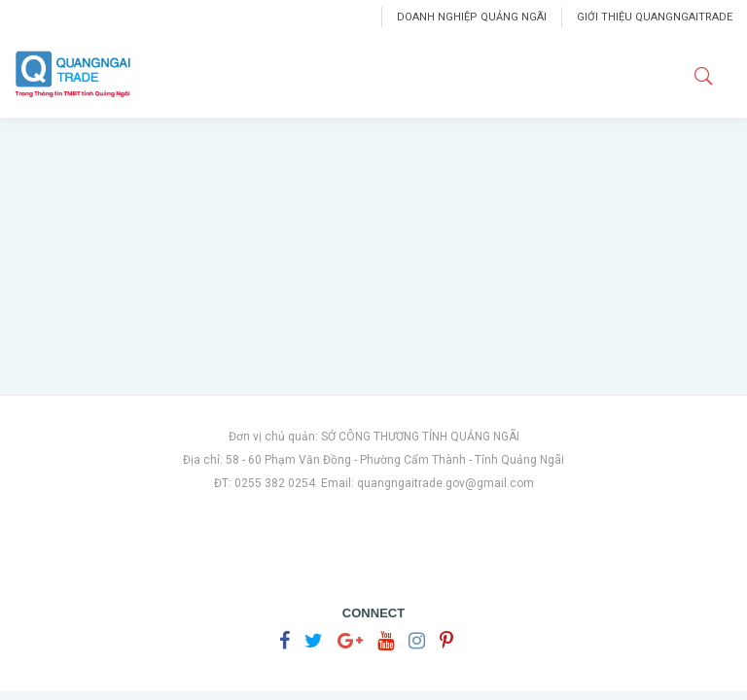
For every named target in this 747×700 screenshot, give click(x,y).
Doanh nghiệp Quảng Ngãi (472, 17)
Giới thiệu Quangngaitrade (655, 17)
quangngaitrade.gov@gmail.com (445, 483)
